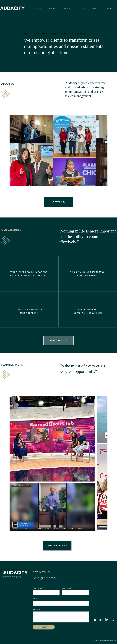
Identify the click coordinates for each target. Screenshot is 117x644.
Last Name (67, 588)
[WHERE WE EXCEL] (58, 340)
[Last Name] (75, 593)
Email (36, 599)
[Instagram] (101, 620)
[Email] (60, 603)
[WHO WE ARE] (58, 202)
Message (36, 609)
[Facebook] (95, 620)
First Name (38, 588)
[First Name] (45, 593)
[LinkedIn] (107, 620)
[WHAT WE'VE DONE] (57, 546)
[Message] (61, 617)
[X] (113, 620)
